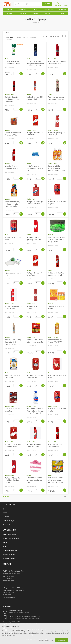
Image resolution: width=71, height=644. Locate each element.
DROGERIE (22, 10)
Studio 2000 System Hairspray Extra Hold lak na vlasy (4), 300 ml (35, 64)
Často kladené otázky (10, 551)
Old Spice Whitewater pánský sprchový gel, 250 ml (12, 480)
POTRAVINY (49, 14)
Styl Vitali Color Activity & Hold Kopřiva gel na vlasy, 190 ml (57, 240)
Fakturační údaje (8, 521)
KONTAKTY (7, 564)
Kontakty (6, 517)
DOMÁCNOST (22, 14)
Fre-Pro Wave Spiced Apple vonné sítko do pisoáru (34, 480)
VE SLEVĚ (9, 10)
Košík (66, 4)
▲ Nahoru (6, 497)
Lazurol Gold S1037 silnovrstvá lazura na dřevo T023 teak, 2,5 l (56, 480)
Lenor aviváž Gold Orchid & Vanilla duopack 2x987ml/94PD (57, 168)
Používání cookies (9, 559)
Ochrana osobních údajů (11, 538)
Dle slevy (18, 37)
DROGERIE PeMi (9, 505)
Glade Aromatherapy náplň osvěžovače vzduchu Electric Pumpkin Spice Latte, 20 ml (13, 206)
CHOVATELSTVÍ (49, 10)
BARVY (62, 14)
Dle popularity (10, 37)
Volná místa (7, 525)
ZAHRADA (35, 14)
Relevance (9, 39)
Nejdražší (25, 37)
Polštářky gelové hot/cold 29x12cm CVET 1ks (35, 168)
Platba (5, 547)
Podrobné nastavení (46, 640)
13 (65, 497)
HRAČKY (9, 14)
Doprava (6, 542)
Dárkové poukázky (9, 555)
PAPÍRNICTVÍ (62, 10)
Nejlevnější (33, 37)
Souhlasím (62, 640)
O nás (5, 513)
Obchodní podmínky (9, 534)
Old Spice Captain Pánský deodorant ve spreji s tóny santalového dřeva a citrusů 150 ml (12, 101)
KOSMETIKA (35, 10)
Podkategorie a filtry (51, 36)
